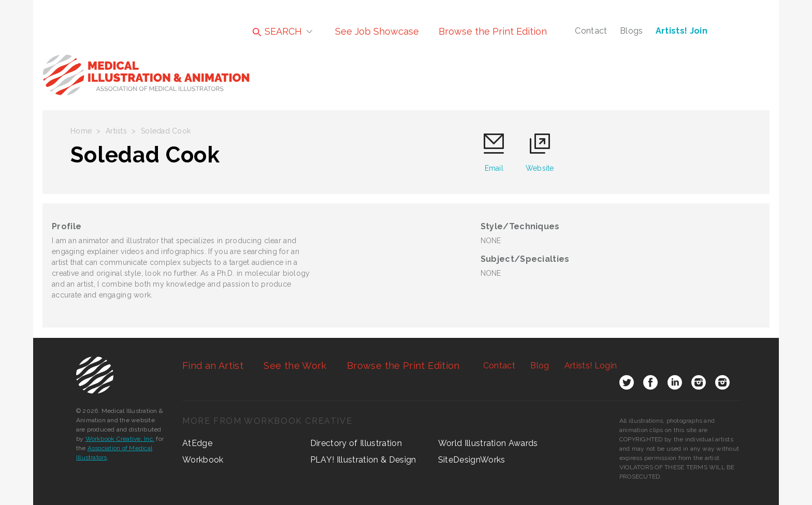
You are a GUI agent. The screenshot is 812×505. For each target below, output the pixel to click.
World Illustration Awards (488, 443)
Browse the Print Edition (493, 31)
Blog (540, 366)
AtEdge (197, 443)
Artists (116, 131)
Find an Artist (213, 366)
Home (81, 131)
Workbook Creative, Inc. (120, 439)
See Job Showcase (377, 31)
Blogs (632, 31)
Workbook (203, 460)
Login (591, 366)
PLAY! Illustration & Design (363, 460)
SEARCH (277, 31)
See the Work (295, 366)
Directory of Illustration (356, 443)
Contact (591, 31)
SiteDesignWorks (472, 460)
